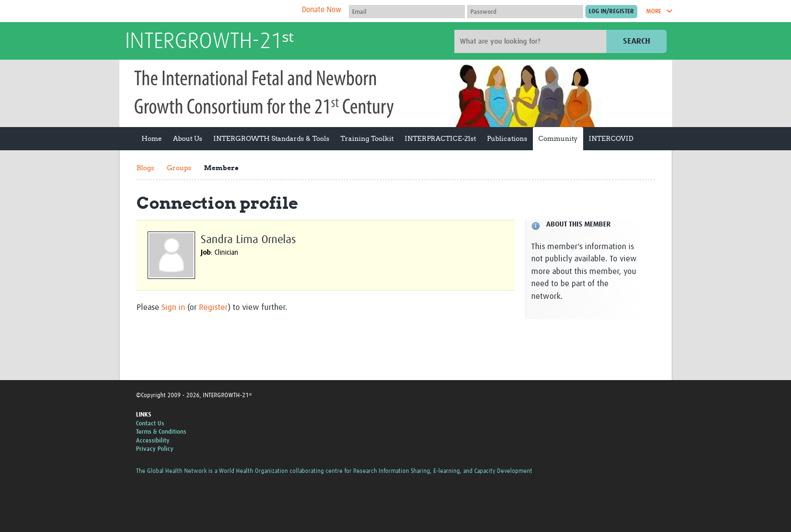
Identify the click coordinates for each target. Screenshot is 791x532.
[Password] (525, 12)
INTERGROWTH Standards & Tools (271, 138)
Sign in (173, 307)
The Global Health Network (207, 11)
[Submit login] (611, 12)
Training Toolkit (367, 138)
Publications (507, 138)
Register (213, 307)
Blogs (145, 168)
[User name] (407, 12)
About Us (188, 138)
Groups (179, 168)
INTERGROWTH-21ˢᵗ (209, 42)
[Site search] (532, 41)
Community (558, 138)
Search (637, 41)
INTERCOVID (611, 138)
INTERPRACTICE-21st (440, 138)
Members (221, 168)
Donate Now (322, 10)
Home (152, 138)
